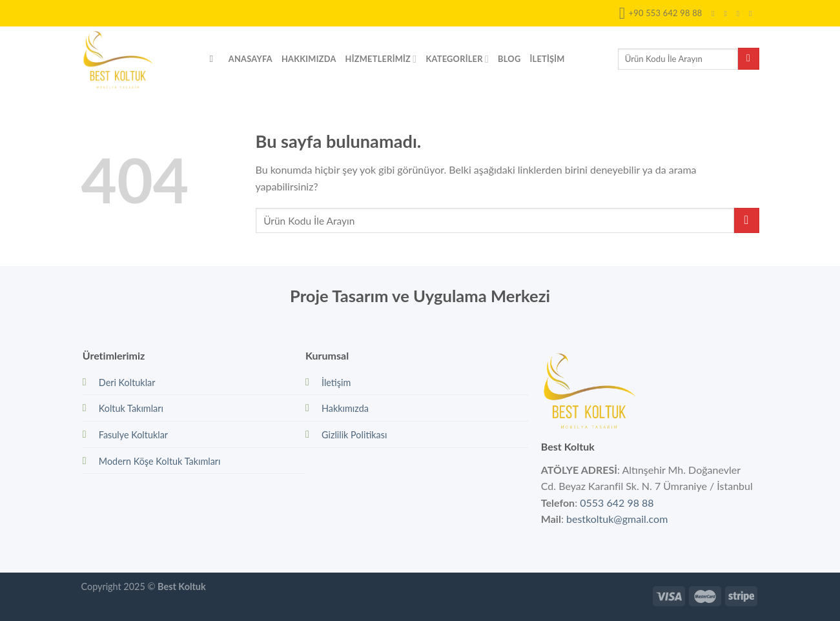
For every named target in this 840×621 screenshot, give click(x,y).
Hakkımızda (309, 59)
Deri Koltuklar (127, 382)
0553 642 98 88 (617, 503)
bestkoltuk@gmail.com (617, 519)
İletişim (547, 59)
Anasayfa (251, 59)
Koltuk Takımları (131, 408)
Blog (509, 59)
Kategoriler (457, 59)
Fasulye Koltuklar (133, 435)
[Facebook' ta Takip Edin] (715, 14)
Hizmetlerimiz (381, 59)
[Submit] (749, 59)
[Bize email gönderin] (753, 14)
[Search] (215, 59)
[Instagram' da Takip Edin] (728, 14)
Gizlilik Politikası (354, 435)
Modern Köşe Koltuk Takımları (160, 461)
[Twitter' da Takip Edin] (741, 14)
